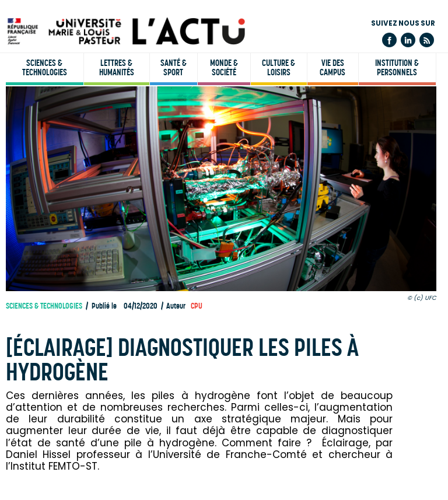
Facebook (389, 40)
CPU (197, 306)
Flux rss (427, 40)
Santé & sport (174, 68)
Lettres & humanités (117, 68)
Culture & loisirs (279, 68)
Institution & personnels (397, 68)
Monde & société (224, 68)
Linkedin (408, 40)
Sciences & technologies (45, 68)
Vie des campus (332, 68)
